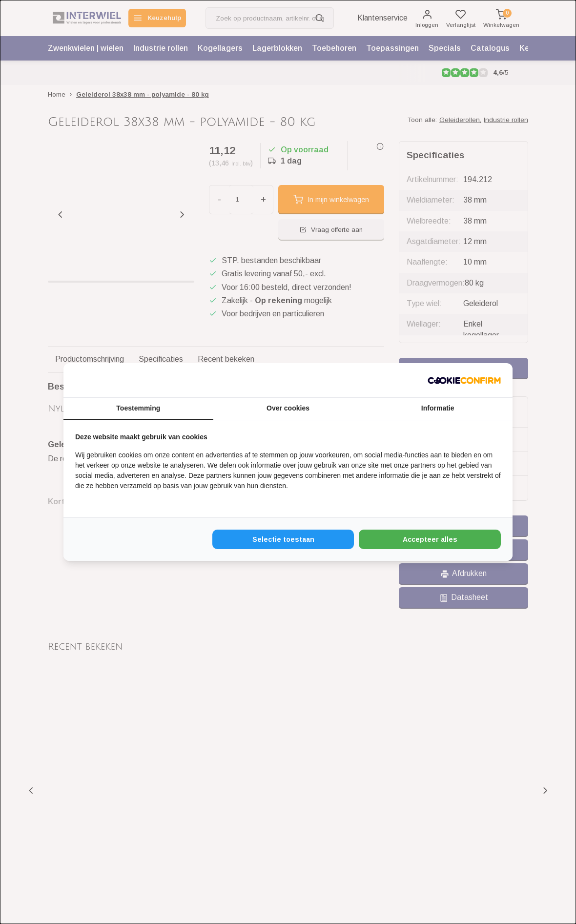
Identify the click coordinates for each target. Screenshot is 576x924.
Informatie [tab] (438, 408)
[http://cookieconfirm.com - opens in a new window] (464, 380)
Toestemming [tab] (138, 408)
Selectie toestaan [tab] (283, 539)
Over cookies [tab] (288, 408)
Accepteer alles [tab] (430, 539)
